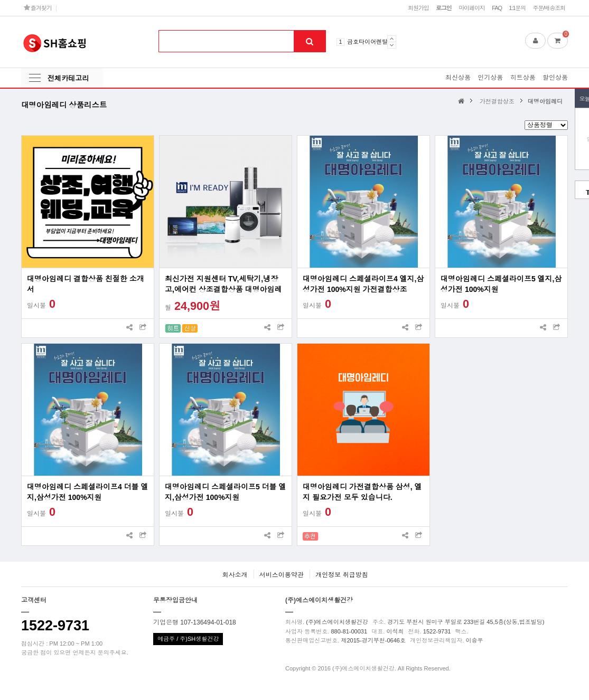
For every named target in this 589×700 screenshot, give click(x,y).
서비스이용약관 (282, 575)
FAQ (497, 8)
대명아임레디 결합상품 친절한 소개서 (86, 284)
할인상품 (555, 78)
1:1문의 (517, 8)
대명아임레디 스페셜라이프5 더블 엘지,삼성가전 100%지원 (225, 492)
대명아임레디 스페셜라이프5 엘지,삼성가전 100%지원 (501, 284)
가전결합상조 (497, 101)
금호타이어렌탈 (367, 42)
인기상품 (490, 78)
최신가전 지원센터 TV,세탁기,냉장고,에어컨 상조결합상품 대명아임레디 (223, 285)
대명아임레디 (545, 101)
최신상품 (458, 78)
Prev (392, 39)
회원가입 (418, 8)
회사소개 (235, 575)
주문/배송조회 (549, 8)
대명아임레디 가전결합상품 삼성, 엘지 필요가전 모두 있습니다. (362, 492)
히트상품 (523, 78)
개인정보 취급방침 (342, 575)
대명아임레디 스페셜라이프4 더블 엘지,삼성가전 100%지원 (87, 492)
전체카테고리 (68, 78)
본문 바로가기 (0, 0)
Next (392, 45)
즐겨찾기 (38, 8)
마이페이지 (472, 8)
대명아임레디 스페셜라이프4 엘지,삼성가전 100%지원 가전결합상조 (363, 284)
